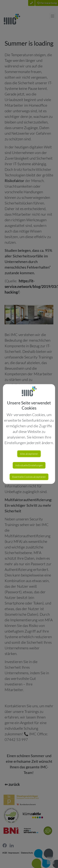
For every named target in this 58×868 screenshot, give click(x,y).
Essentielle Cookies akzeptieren (29, 477)
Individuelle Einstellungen (29, 465)
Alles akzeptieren (29, 454)
